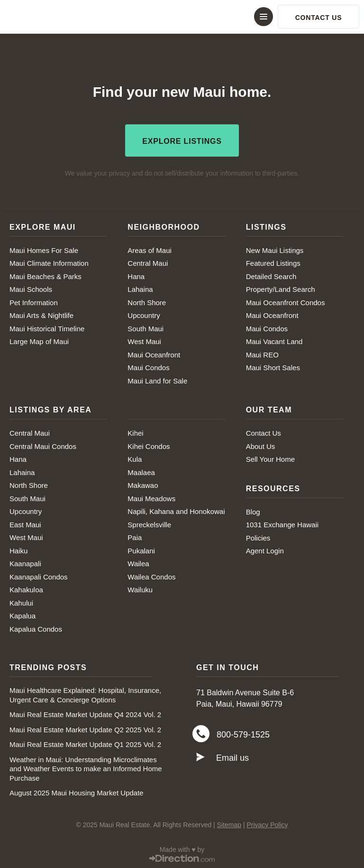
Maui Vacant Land (274, 341)
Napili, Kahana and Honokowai (176, 510)
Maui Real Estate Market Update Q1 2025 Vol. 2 (85, 743)
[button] (182, 17)
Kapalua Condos (36, 628)
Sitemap (229, 823)
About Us (261, 445)
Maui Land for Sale (157, 379)
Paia (135, 537)
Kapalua (23, 615)
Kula (135, 458)
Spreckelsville (149, 523)
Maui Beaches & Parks (45, 275)
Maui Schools (31, 288)
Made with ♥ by (182, 848)
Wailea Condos (151, 575)
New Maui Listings (275, 249)
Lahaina (140, 288)
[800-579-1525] (201, 734)
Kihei (135, 432)
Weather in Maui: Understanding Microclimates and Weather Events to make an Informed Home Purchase (86, 767)
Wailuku (140, 589)
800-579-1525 (243, 734)
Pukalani (141, 549)
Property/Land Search (281, 288)
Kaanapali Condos (39, 575)
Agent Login (265, 550)
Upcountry (144, 314)
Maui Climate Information (49, 262)
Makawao (143, 484)
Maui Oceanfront (154, 353)
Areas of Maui (150, 249)
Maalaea (141, 471)
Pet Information (34, 301)
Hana (136, 275)
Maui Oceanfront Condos (286, 301)
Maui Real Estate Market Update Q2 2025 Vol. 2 (85, 728)
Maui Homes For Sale (44, 249)
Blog (253, 510)
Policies (258, 537)
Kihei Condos (149, 445)
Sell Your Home (270, 458)
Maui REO (262, 353)
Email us (232, 758)
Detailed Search (271, 275)
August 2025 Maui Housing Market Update (77, 792)
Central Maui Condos (43, 445)
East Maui (25, 523)
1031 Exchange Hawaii (282, 524)
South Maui (146, 327)
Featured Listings (273, 262)
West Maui (144, 341)
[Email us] (200, 757)
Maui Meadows (151, 497)
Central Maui (148, 262)
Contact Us (264, 432)
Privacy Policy (267, 823)
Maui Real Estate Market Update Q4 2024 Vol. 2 (85, 714)
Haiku (18, 549)
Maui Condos (148, 367)
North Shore (147, 301)
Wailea (138, 563)
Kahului (21, 602)
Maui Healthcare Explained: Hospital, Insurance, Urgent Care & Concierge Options (85, 694)
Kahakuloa (26, 589)
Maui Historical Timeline (47, 327)
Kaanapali (25, 563)
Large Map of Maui (39, 341)
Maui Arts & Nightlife (41, 314)
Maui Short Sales (273, 367)
